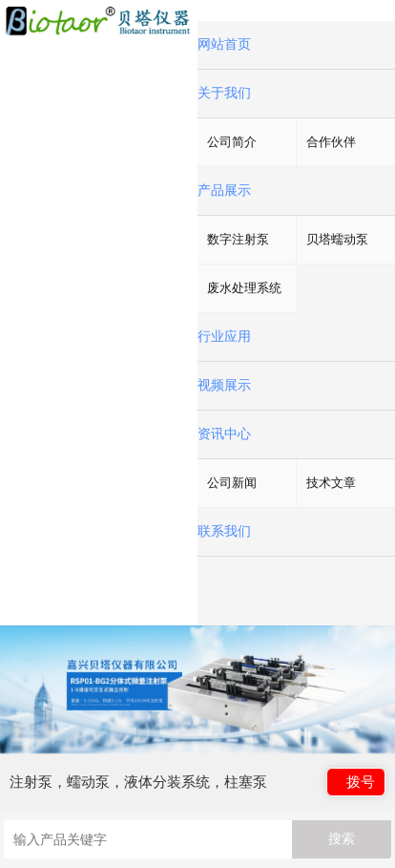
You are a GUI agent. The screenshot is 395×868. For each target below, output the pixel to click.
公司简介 (232, 142)
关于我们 (224, 93)
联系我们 (224, 531)
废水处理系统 (244, 288)
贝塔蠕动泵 (337, 239)
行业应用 (224, 337)
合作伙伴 (331, 142)
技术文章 (331, 483)
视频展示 (224, 385)
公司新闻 (232, 483)
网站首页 (224, 44)
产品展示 (224, 191)
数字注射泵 (238, 239)
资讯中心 (224, 434)
